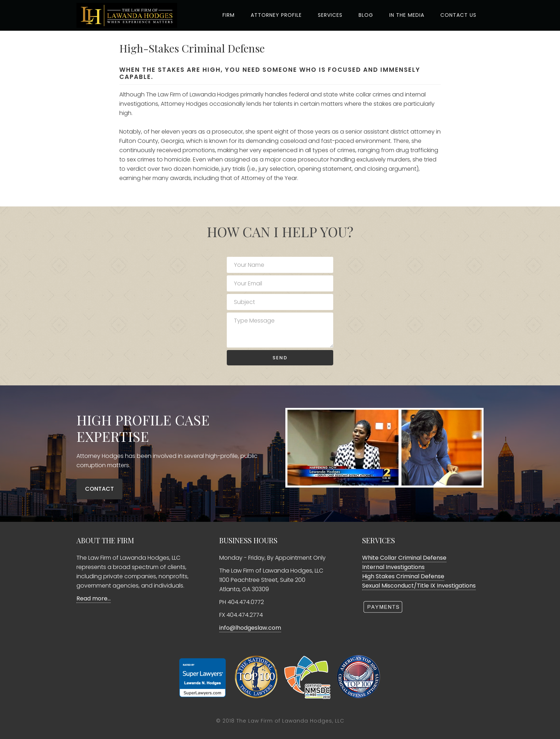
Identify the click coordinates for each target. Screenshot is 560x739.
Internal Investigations (393, 567)
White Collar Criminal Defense (404, 558)
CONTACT (99, 489)
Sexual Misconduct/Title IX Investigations (419, 586)
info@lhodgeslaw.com (250, 628)
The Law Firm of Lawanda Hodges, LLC (290, 721)
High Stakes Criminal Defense (403, 576)
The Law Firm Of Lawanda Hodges (130, 15)
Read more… (94, 598)
